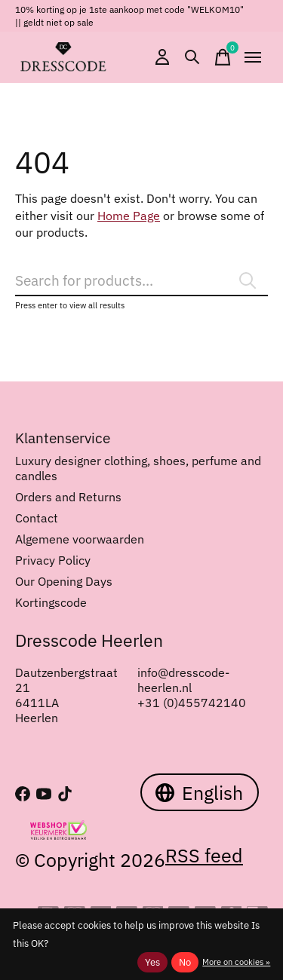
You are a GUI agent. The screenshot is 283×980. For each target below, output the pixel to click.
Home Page (129, 216)
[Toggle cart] (223, 57)
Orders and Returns (68, 497)
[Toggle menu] (253, 57)
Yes (152, 962)
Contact (37, 518)
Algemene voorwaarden (80, 539)
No (185, 962)
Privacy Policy (53, 560)
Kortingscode (51, 602)
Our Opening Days (64, 581)
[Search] (141, 281)
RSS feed (204, 855)
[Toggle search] (192, 57)
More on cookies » (236, 962)
